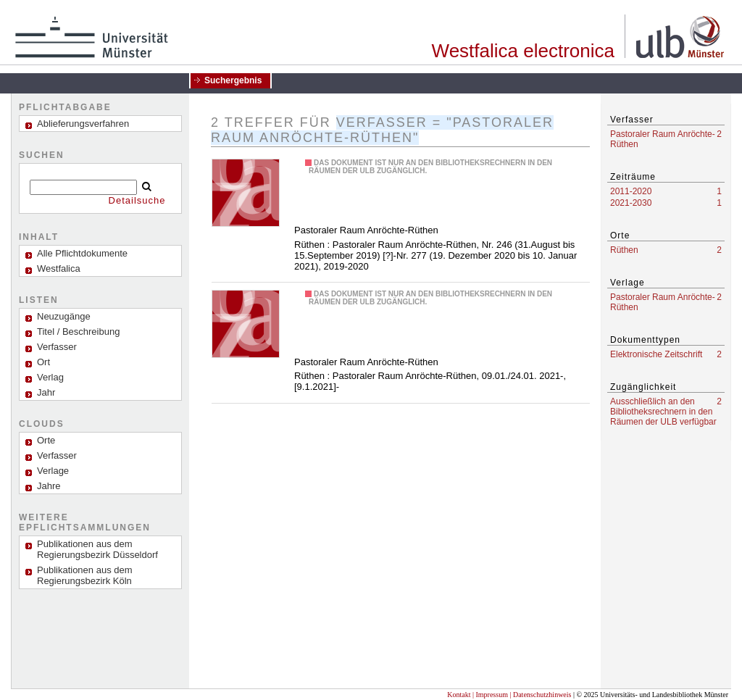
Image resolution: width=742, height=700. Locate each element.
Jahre (49, 486)
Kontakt (459, 695)
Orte (46, 440)
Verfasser (57, 347)
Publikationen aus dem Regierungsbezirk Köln (85, 575)
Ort (43, 362)
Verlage (53, 471)
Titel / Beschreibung (78, 332)
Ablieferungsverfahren (83, 124)
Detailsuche (137, 200)
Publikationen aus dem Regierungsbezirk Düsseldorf (97, 549)
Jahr (46, 392)
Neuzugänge (64, 316)
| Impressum (490, 695)
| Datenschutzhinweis (540, 695)
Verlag (50, 377)
